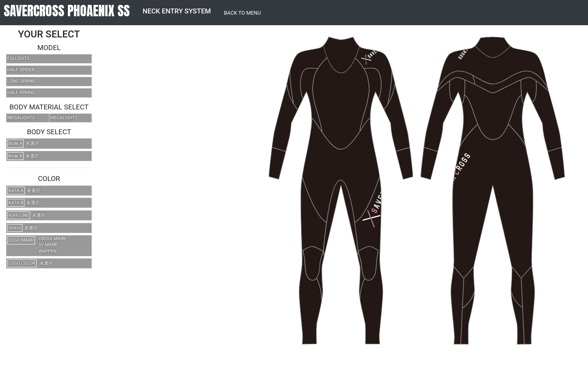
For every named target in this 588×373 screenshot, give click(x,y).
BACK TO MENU (242, 13)
